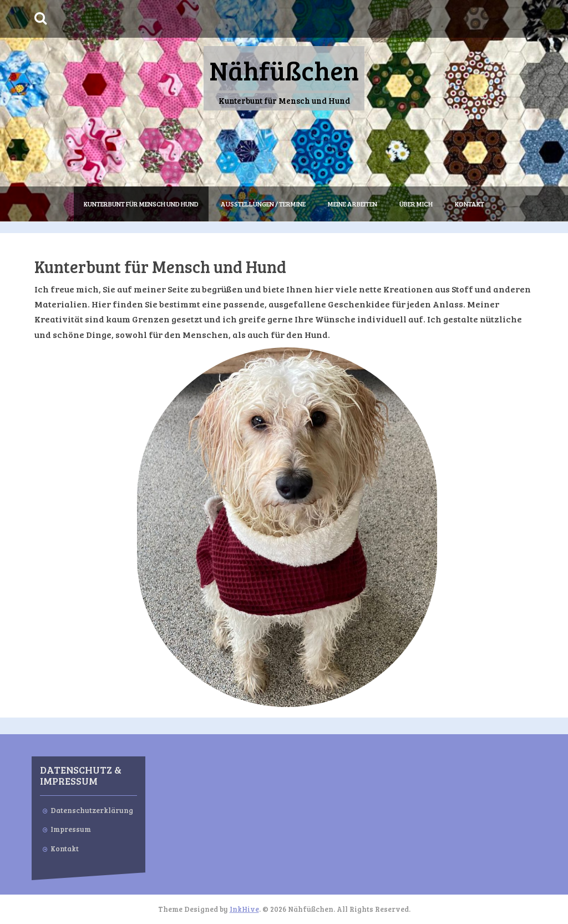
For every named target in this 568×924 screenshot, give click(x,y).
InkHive (244, 909)
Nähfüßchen (284, 70)
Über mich (416, 204)
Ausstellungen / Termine (263, 204)
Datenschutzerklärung (92, 810)
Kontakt (470, 204)
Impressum (71, 829)
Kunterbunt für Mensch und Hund (141, 204)
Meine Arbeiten (353, 204)
